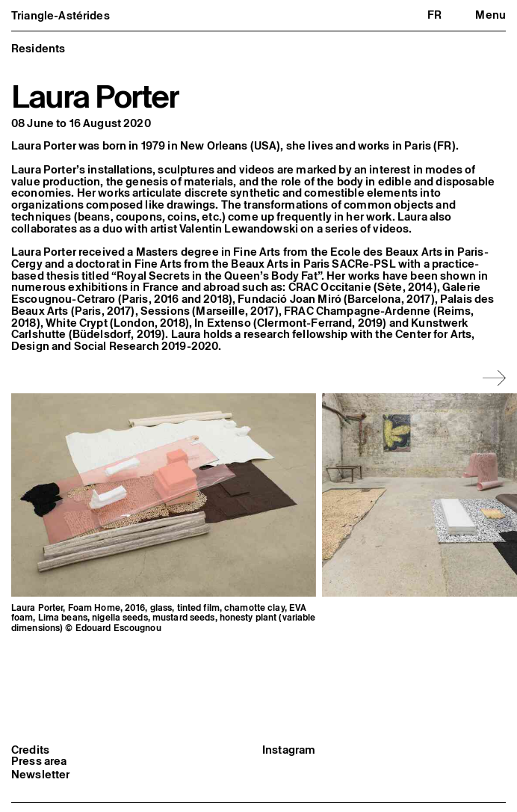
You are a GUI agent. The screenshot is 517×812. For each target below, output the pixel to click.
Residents (38, 48)
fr (434, 15)
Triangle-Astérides (61, 15)
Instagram (289, 770)
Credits (30, 770)
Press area (39, 781)
